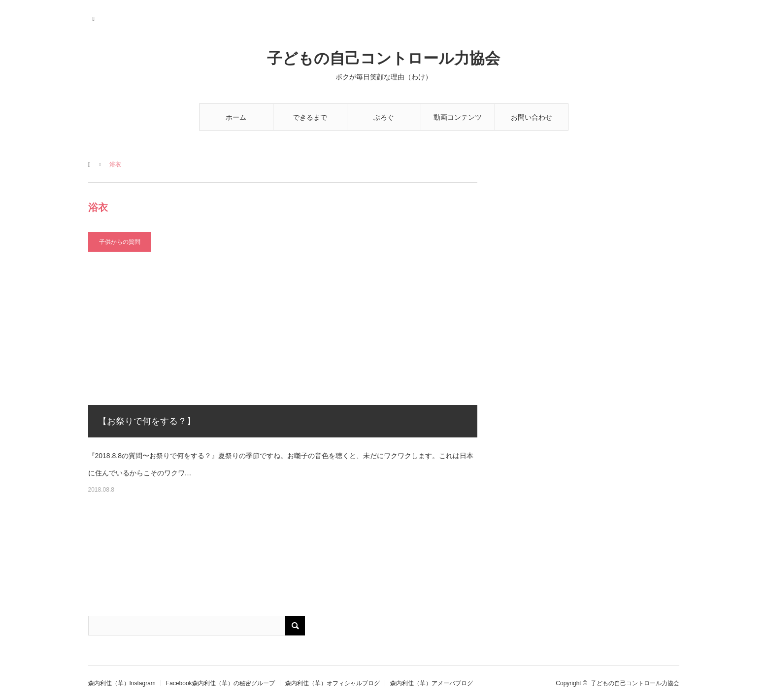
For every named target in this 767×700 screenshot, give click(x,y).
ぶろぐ (384, 117)
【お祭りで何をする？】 (147, 421)
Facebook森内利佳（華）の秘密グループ (220, 683)
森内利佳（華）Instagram (122, 683)
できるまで (310, 117)
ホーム (236, 117)
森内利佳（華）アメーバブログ (432, 683)
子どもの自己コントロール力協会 (383, 58)
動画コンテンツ (458, 117)
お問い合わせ (532, 117)
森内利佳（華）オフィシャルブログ (333, 683)
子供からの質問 (120, 242)
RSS (94, 17)
